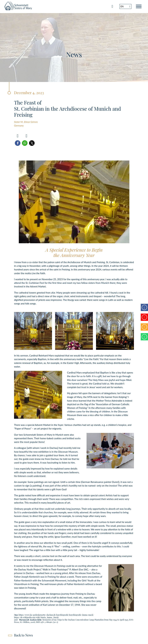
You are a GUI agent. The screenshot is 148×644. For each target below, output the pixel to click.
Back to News (23, 635)
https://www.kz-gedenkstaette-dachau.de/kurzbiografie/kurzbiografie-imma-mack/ (56, 615)
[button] (18, 143)
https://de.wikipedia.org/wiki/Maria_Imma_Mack (36, 617)
